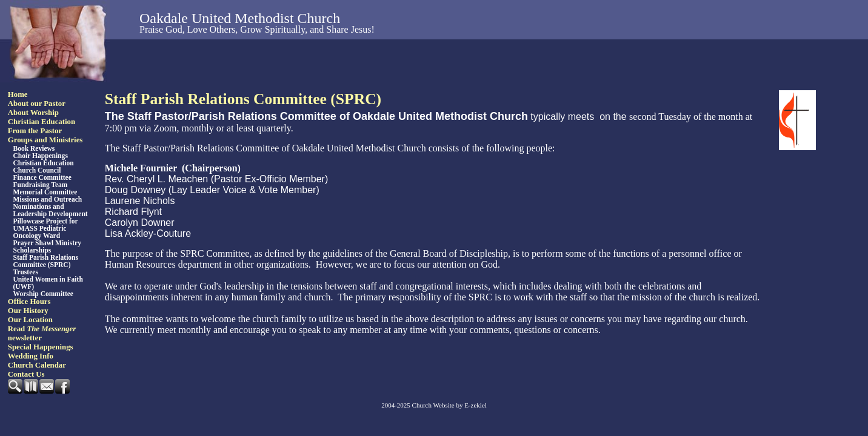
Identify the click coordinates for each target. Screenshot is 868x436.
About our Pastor (37, 104)
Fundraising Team (41, 185)
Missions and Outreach (48, 199)
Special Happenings (41, 347)
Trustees (26, 272)
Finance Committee (42, 177)
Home (18, 94)
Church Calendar (37, 365)
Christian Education (42, 122)
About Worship (33, 113)
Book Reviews (34, 148)
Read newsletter (42, 333)
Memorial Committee (45, 192)
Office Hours (29, 302)
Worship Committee (43, 294)
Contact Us (26, 374)
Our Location (30, 320)
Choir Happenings (41, 156)
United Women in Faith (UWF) (48, 283)
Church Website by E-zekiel (449, 405)
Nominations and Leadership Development (51, 210)
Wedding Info (31, 356)
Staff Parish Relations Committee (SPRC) (46, 261)
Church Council (37, 170)
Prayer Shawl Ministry (47, 243)
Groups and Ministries (45, 140)
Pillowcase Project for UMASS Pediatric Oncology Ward (46, 228)
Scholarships (32, 250)
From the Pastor (35, 131)
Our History (28, 311)
